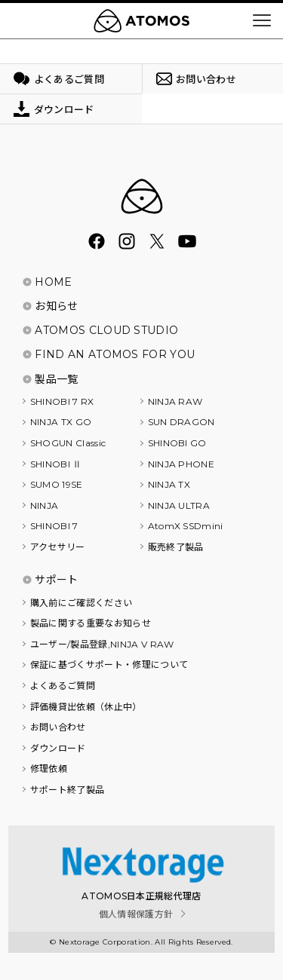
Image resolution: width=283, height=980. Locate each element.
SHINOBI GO (177, 443)
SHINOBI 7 (54, 526)
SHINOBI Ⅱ (56, 464)
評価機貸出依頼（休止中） (86, 707)
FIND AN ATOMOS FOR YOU (115, 354)
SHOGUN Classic (68, 443)
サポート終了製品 (68, 790)
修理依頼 (49, 769)
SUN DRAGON (181, 422)
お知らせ (56, 306)
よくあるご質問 (63, 686)
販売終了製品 (176, 547)
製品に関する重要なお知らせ (91, 623)
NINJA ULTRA (179, 505)
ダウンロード (58, 748)
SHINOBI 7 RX (62, 401)
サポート (56, 580)
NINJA (45, 505)
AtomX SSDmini (186, 526)
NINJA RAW (175, 401)
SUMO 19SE (57, 484)
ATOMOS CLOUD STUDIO (106, 330)
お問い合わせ (58, 727)
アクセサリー (58, 547)
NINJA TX (169, 484)
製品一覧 (56, 379)
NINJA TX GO (61, 422)
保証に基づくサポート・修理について (109, 665)
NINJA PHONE (181, 464)
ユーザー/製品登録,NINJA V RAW (102, 644)
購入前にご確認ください (82, 603)
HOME (53, 282)
